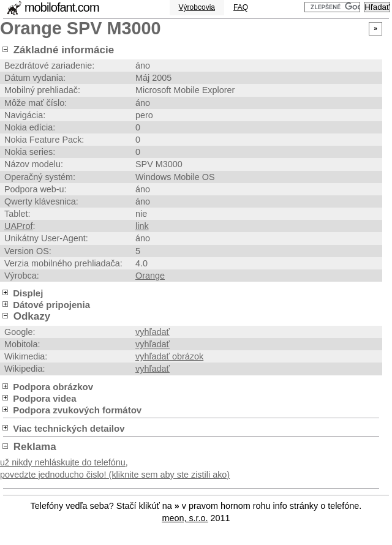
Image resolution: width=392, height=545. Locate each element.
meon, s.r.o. (185, 518)
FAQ (241, 7)
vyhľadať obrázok (169, 356)
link (142, 226)
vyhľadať (153, 332)
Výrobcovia (197, 7)
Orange (150, 276)
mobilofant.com (62, 7)
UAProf (18, 226)
